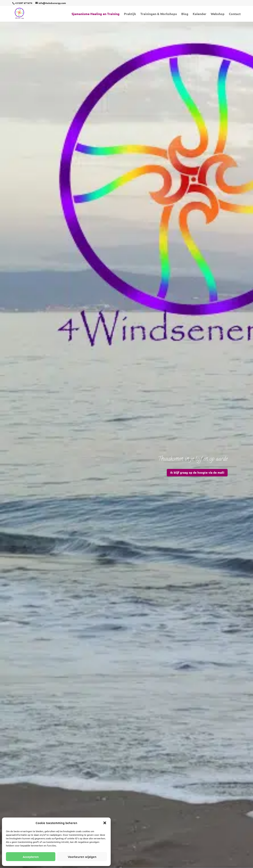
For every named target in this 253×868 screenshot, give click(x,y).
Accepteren (31, 857)
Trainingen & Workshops (159, 14)
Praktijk (130, 14)
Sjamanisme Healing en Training (96, 14)
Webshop (218, 14)
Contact (235, 14)
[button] (105, 823)
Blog (185, 14)
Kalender (200, 14)
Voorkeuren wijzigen (82, 857)
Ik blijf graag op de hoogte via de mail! (192, 471)
